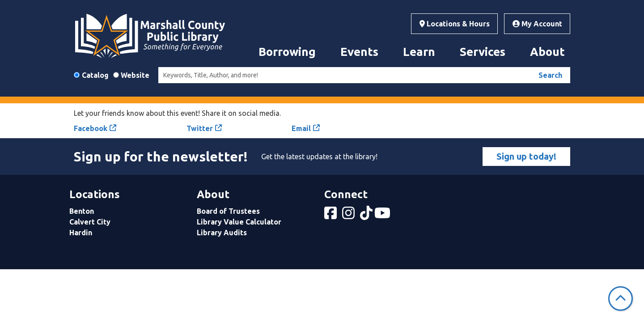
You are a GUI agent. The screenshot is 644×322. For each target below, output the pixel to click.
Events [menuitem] (359, 52)
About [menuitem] (547, 52)
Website (135, 75)
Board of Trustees (228, 211)
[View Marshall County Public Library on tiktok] (367, 216)
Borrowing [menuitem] (287, 52)
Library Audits (222, 233)
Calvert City (90, 222)
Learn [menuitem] (419, 52)
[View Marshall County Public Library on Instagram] (349, 216)
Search (550, 75)
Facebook (91, 128)
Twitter (200, 128)
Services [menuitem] (483, 52)
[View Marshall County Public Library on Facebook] (331, 216)
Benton (82, 211)
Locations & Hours (455, 24)
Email (301, 128)
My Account (537, 24)
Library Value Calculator (239, 222)
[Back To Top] (621, 299)
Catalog (95, 75)
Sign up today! (526, 156)
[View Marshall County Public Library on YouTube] (383, 216)
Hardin (81, 233)
